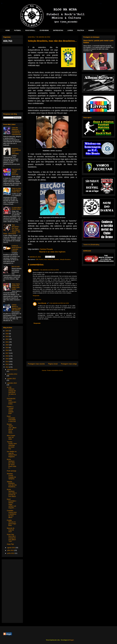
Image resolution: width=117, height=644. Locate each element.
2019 (7, 348)
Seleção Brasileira (65, 259)
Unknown (36, 270)
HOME (8, 30)
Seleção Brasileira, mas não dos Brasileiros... (12, 484)
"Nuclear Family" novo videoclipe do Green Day (12, 445)
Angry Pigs (10, 544)
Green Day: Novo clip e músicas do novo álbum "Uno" (11, 538)
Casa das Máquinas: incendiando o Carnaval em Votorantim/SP (16, 131)
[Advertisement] (12, 78)
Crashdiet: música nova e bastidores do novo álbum (12, 514)
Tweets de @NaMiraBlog (91, 245)
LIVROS (70, 30)
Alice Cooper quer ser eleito (11, 437)
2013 (7, 364)
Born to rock (16, 267)
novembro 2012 (12, 374)
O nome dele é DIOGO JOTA (17, 208)
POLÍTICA (81, 30)
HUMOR (91, 30)
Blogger (72, 640)
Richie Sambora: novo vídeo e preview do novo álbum (12, 493)
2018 (7, 350)
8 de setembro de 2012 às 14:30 (59, 303)
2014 (7, 362)
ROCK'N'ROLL (30, 30)
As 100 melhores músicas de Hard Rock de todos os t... (11, 392)
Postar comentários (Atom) (55, 370)
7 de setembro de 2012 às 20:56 (49, 270)
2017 (7, 353)
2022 (7, 339)
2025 (7, 331)
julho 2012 (11, 550)
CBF (37, 259)
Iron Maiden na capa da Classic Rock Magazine (12, 454)
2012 (7, 367)
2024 (7, 334)
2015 (7, 359)
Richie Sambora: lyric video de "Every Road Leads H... (12, 464)
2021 (7, 342)
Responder (36, 296)
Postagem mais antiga (69, 364)
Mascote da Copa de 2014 (11, 530)
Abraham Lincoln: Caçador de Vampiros (11, 476)
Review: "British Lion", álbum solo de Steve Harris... (12, 428)
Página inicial (53, 364)
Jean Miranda (42, 303)
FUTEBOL (18, 30)
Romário (56, 259)
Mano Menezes (49, 259)
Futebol (41, 259)
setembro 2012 (12, 383)
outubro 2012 (11, 379)
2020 (7, 345)
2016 (7, 356)
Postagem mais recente (36, 364)
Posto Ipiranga (11, 471)
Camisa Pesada (46, 249)
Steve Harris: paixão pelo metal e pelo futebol (16, 287)
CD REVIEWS (44, 30)
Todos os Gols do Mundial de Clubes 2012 (16, 190)
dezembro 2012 (12, 370)
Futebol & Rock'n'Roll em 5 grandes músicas (17, 248)
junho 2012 (11, 553)
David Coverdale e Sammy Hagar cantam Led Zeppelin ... (12, 503)
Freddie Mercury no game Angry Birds (11, 523)
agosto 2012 (11, 548)
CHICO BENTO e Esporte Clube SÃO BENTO (16, 307)
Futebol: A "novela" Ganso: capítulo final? (10, 410)
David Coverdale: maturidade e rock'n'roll (11, 419)
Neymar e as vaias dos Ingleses (52, 252)
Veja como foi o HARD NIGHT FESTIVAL (16, 172)
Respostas (38, 300)
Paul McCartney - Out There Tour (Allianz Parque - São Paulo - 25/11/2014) (12, 229)
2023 (7, 336)
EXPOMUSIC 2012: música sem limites (11, 401)
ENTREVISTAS (58, 30)
